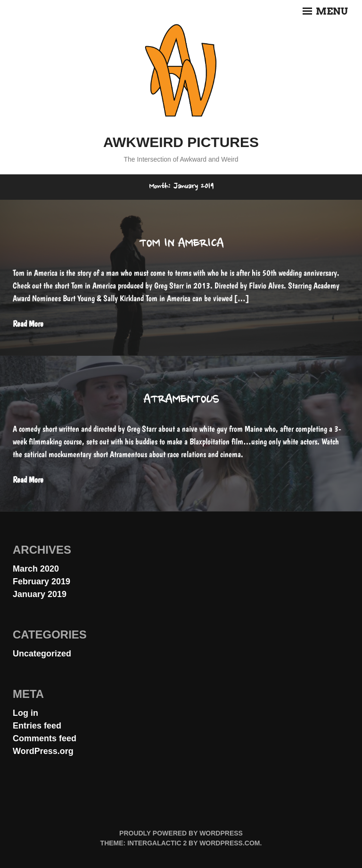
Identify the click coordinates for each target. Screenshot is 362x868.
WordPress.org (43, 751)
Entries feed (37, 726)
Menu (325, 11)
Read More (28, 323)
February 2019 (41, 581)
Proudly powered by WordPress (181, 833)
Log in (25, 713)
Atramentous (181, 400)
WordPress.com (230, 843)
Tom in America (181, 244)
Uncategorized (42, 654)
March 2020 (36, 569)
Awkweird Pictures (181, 142)
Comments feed (45, 738)
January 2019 (40, 594)
